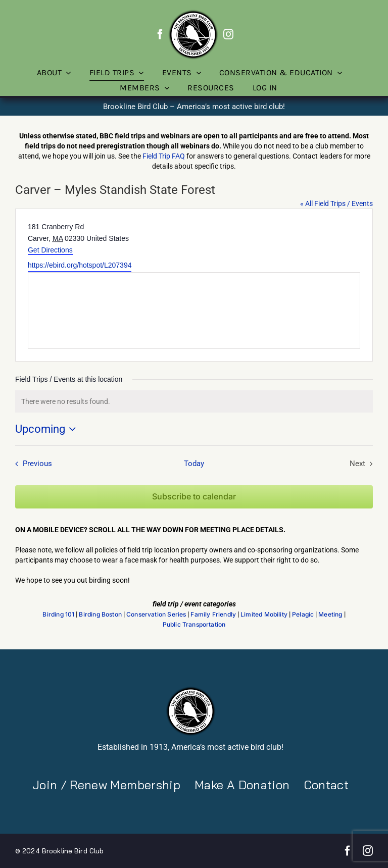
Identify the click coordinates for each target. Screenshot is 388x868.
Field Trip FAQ (164, 156)
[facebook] (160, 34)
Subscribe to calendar (194, 497)
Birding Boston (100, 615)
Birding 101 (58, 615)
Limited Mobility (264, 615)
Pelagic (303, 615)
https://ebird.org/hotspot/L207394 (80, 265)
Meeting (330, 615)
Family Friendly (213, 615)
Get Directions (50, 250)
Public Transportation (194, 625)
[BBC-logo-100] (193, 13)
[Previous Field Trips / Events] (31, 464)
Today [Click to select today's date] (194, 464)
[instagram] (228, 34)
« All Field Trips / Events (336, 203)
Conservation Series (156, 615)
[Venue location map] (194, 311)
